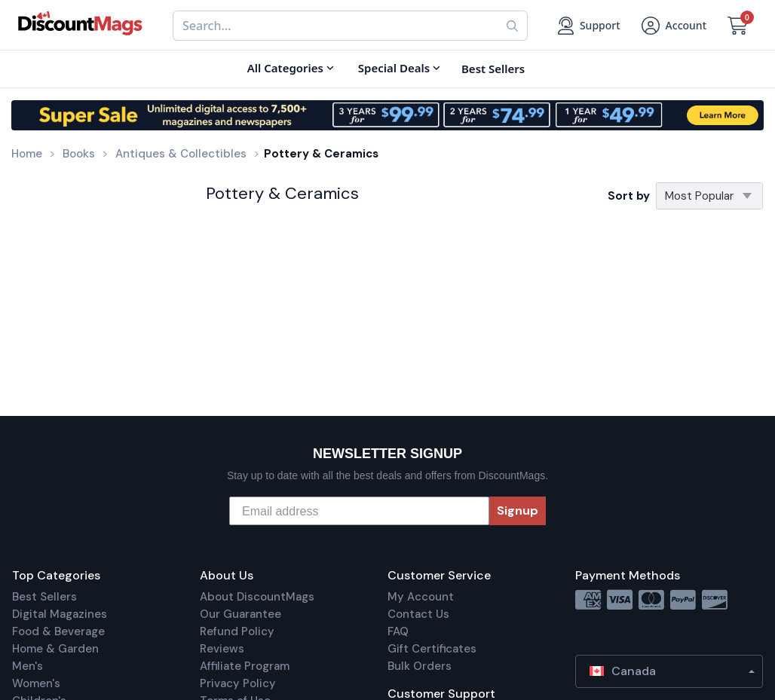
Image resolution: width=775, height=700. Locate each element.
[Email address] (359, 511)
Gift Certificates (432, 649)
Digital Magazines (60, 614)
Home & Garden (55, 649)
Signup (518, 510)
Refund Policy (237, 631)
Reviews (222, 649)
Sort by (629, 196)
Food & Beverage (58, 631)
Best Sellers (44, 597)
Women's (36, 683)
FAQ (398, 631)
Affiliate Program (245, 666)
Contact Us (418, 614)
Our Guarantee (240, 614)
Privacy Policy (238, 683)
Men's (28, 666)
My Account (421, 597)
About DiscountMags (257, 597)
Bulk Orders (420, 666)
